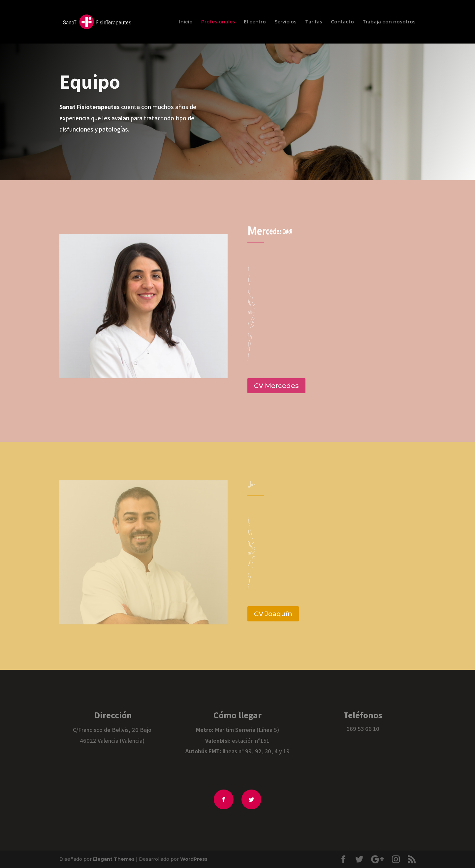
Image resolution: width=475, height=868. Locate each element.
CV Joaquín (273, 614)
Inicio (186, 22)
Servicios (285, 22)
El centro (255, 22)
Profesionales (218, 22)
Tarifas (314, 22)
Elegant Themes (114, 859)
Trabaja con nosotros (389, 22)
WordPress (194, 859)
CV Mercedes (276, 386)
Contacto (342, 22)
